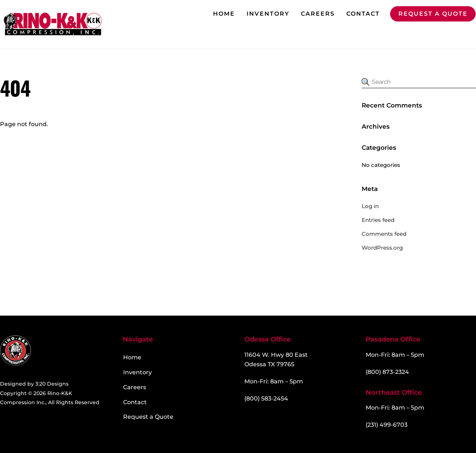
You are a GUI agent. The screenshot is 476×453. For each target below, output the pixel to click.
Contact (363, 14)
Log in (370, 206)
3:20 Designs (52, 384)
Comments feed (384, 234)
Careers (318, 14)
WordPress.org (382, 248)
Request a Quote (433, 14)
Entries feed (378, 220)
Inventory (268, 14)
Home (224, 14)
